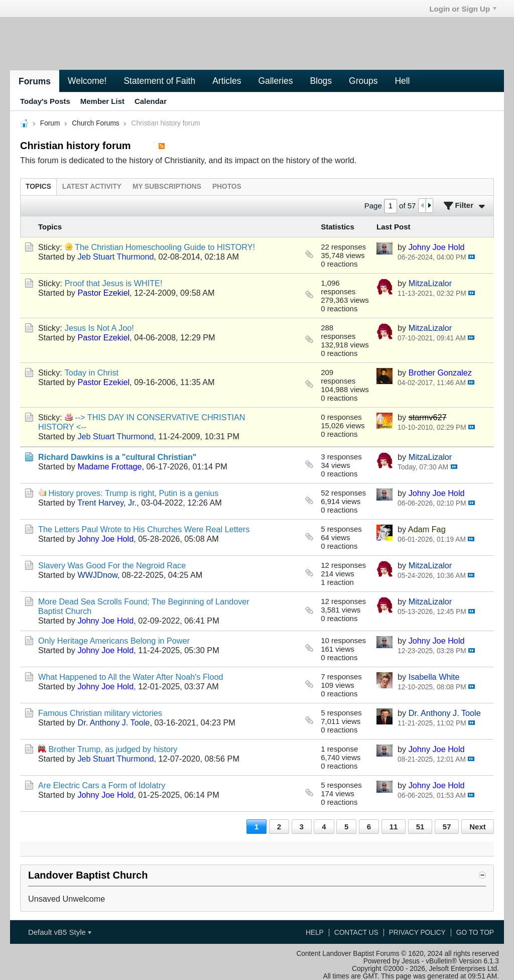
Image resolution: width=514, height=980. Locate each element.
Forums (35, 81)
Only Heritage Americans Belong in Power (114, 641)
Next (477, 827)
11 (394, 827)
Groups (363, 81)
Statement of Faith (159, 81)
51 (420, 827)
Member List (102, 101)
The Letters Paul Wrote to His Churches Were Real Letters (144, 529)
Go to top (475, 933)
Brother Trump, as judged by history (113, 749)
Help (315, 933)
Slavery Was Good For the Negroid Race (112, 565)
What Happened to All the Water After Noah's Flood (131, 677)
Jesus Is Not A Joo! (99, 328)
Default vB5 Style (60, 932)
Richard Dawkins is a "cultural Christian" (117, 457)
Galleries (275, 81)
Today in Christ (92, 373)
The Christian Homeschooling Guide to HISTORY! (165, 247)
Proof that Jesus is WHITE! (114, 283)
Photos (227, 187)
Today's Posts (45, 101)
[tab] (38, 187)
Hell (402, 81)
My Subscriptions (167, 187)
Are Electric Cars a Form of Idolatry (102, 785)
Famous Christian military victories (100, 713)
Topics (38, 187)
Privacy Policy (417, 933)
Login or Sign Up (463, 9)
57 (447, 827)
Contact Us (356, 933)
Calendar (151, 101)
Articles (227, 81)
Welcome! (87, 81)
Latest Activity (92, 187)
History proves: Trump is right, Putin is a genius (134, 493)
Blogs (321, 81)
